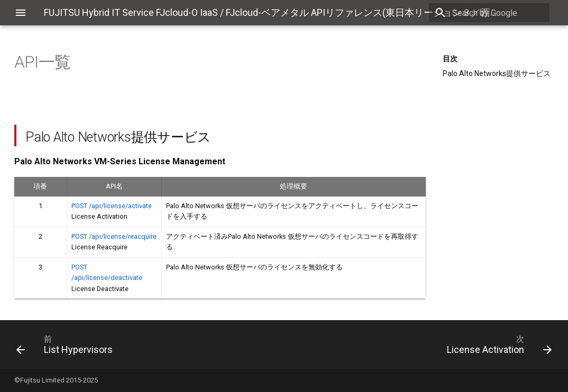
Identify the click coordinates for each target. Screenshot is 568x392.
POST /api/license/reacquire (114, 236)
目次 (450, 59)
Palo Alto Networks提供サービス (497, 73)
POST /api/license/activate (112, 206)
